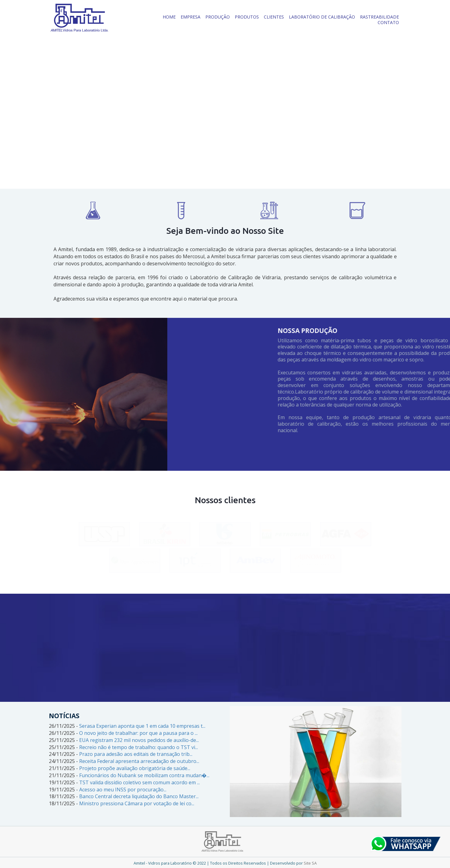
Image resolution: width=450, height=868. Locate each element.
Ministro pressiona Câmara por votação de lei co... (137, 803)
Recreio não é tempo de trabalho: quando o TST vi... (139, 747)
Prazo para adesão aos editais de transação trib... (136, 754)
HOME (169, 17)
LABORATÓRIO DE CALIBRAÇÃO (322, 17)
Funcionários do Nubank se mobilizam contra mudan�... (144, 775)
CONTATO (388, 22)
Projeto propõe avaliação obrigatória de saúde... (135, 768)
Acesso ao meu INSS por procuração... (123, 790)
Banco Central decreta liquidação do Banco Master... (139, 796)
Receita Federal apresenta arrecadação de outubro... (139, 761)
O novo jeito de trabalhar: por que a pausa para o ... (138, 733)
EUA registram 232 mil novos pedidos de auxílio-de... (139, 740)
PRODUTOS (247, 17)
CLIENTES (274, 17)
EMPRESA (191, 17)
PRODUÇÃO (218, 17)
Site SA (310, 863)
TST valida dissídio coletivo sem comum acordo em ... (139, 782)
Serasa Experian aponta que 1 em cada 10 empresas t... (142, 726)
